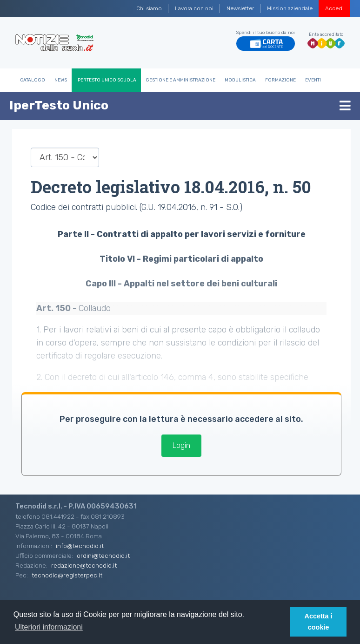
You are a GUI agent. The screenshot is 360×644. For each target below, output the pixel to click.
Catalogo (33, 80)
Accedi (334, 8)
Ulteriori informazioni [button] (49, 627)
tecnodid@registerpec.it (67, 575)
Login (181, 445)
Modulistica (240, 80)
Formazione (280, 80)
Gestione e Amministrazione (180, 80)
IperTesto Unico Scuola (106, 80)
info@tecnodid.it (80, 546)
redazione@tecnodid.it (84, 565)
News (61, 80)
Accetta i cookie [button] (319, 622)
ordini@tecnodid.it (103, 556)
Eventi (313, 80)
